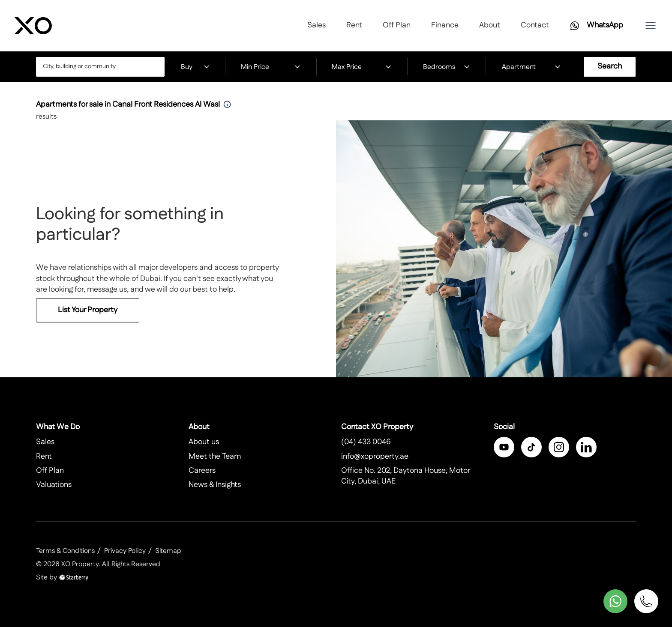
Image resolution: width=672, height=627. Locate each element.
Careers (202, 471)
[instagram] (559, 447)
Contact (535, 25)
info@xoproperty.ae (375, 457)
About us (204, 442)
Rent (354, 25)
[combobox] (100, 67)
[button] (651, 26)
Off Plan (397, 25)
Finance (445, 25)
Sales (316, 25)
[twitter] (531, 447)
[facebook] (504, 447)
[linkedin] (586, 447)
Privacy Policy (125, 551)
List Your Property (88, 316)
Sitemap (168, 551)
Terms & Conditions (65, 551)
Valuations (54, 485)
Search (610, 66)
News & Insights (215, 485)
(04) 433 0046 (366, 442)
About (490, 25)
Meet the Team (215, 457)
